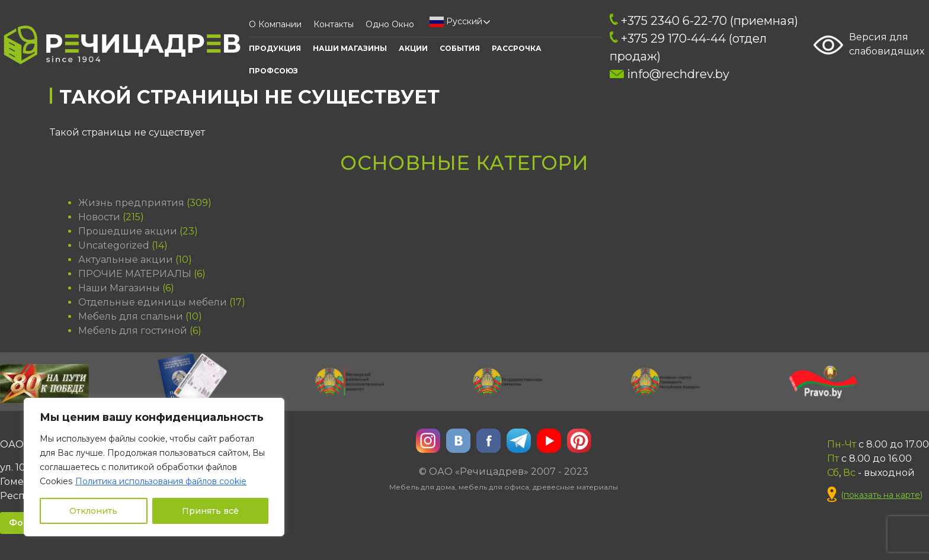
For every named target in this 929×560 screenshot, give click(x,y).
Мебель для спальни (131, 316)
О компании (275, 24)
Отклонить (93, 511)
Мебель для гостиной (133, 331)
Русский (456, 22)
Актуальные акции (126, 260)
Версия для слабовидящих (869, 45)
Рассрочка (517, 48)
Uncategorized (114, 245)
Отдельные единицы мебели (153, 302)
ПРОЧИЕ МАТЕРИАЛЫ (135, 274)
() (875, 495)
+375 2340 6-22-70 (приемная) (704, 21)
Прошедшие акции (128, 231)
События (460, 48)
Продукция (275, 48)
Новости (99, 217)
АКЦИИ (413, 48)
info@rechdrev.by (669, 74)
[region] (154, 467)
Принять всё (210, 511)
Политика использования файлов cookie (161, 481)
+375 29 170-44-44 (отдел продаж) (688, 47)
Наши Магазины (350, 48)
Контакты (334, 24)
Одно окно (390, 24)
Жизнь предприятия (131, 203)
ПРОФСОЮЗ (273, 71)
